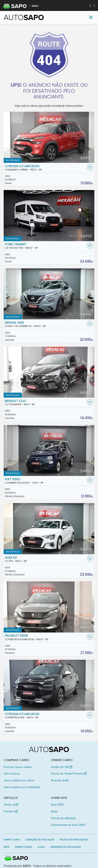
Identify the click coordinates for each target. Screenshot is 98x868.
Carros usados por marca (19, 780)
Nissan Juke (46, 324)
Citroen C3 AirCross (46, 168)
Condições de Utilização (40, 840)
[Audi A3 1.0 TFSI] (49, 529)
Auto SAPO (58, 805)
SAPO (16, 858)
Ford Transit (46, 246)
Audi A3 (46, 559)
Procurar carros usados (18, 767)
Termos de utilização (63, 818)
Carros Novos (12, 774)
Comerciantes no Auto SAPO (68, 825)
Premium (11, 811)
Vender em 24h (62, 767)
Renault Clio (46, 403)
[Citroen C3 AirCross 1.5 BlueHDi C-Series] (49, 137)
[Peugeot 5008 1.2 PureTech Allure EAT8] (49, 607)
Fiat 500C (46, 481)
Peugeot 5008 (46, 637)
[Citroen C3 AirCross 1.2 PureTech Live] (49, 685)
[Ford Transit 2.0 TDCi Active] (49, 215)
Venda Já (11, 805)
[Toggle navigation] (91, 17)
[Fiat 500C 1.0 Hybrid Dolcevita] (49, 450)
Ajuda (54, 811)
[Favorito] (90, 167)
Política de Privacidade (74, 840)
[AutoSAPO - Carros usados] (24, 17)
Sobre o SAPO (12, 840)
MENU (35, 6)
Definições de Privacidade (66, 847)
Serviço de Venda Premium (69, 774)
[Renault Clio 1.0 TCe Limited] (49, 372)
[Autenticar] (90, 6)
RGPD (7, 847)
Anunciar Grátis (60, 780)
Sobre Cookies (23, 847)
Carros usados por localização (22, 787)
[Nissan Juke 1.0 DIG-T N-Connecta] (49, 294)
